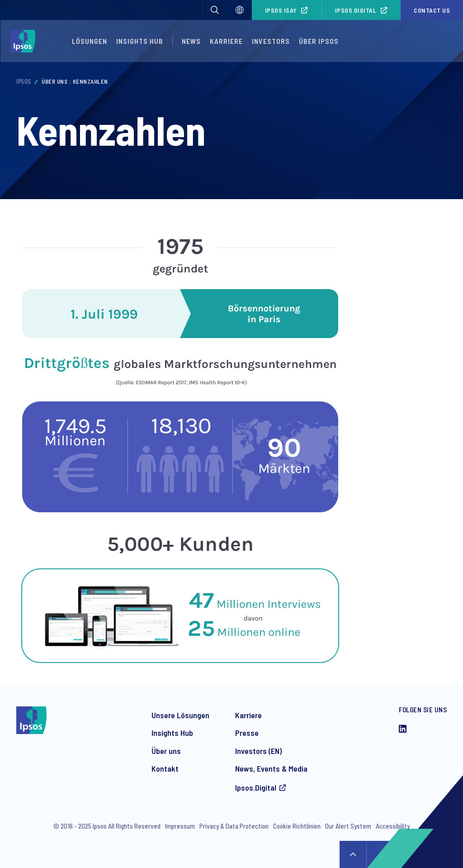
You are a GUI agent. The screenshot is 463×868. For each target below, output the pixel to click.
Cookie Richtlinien (297, 826)
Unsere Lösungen (180, 715)
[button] (215, 10)
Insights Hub (140, 41)
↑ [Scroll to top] (353, 854)
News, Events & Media (271, 768)
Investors (271, 41)
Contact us (432, 10)
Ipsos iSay (281, 10)
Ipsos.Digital (356, 10)
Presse (247, 733)
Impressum (180, 826)
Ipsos (24, 81)
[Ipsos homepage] (25, 41)
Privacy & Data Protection (234, 826)
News (191, 41)
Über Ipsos (319, 41)
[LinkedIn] (403, 730)
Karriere (226, 41)
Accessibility (393, 826)
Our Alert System (348, 826)
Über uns (166, 751)
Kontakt (165, 768)
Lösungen (90, 41)
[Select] (240, 10)
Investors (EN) (258, 751)
